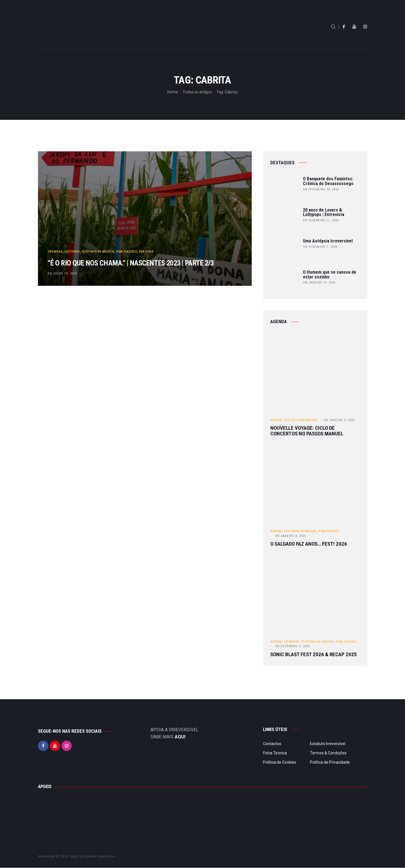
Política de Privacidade (330, 763)
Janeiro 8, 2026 (291, 536)
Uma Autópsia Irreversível (328, 241)
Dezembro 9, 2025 (292, 647)
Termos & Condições (328, 754)
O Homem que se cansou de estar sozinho (330, 275)
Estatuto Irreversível (328, 744)
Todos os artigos (197, 92)
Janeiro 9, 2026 (339, 420)
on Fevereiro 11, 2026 (321, 220)
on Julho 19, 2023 (62, 273)
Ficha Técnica (275, 754)
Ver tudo (146, 238)
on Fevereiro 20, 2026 (321, 189)
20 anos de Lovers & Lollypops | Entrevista (324, 213)
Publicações (127, 238)
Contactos (272, 744)
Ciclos (290, 420)
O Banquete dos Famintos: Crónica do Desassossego (328, 181)
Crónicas (55, 238)
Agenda (276, 420)
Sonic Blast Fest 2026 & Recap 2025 (314, 655)
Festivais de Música (98, 238)
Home (173, 92)
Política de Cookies (280, 763)
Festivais (73, 238)
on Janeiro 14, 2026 (319, 283)
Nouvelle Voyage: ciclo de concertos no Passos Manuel (307, 431)
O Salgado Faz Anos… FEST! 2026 (309, 545)
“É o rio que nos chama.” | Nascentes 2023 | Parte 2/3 (144, 256)
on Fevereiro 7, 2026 (320, 247)
